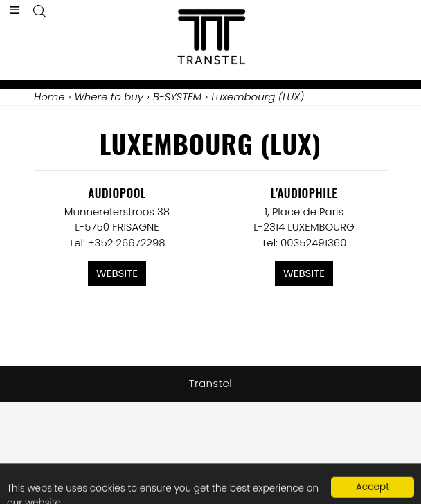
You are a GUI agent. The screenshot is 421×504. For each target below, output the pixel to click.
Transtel (211, 383)
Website (117, 273)
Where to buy (109, 97)
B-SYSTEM (177, 97)
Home (49, 97)
